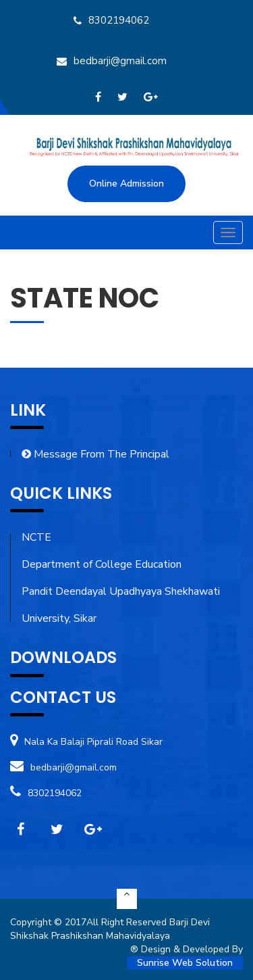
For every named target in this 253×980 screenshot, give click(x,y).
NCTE (36, 537)
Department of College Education (102, 564)
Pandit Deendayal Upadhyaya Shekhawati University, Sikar (121, 605)
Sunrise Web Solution (185, 963)
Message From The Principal (95, 454)
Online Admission (126, 183)
